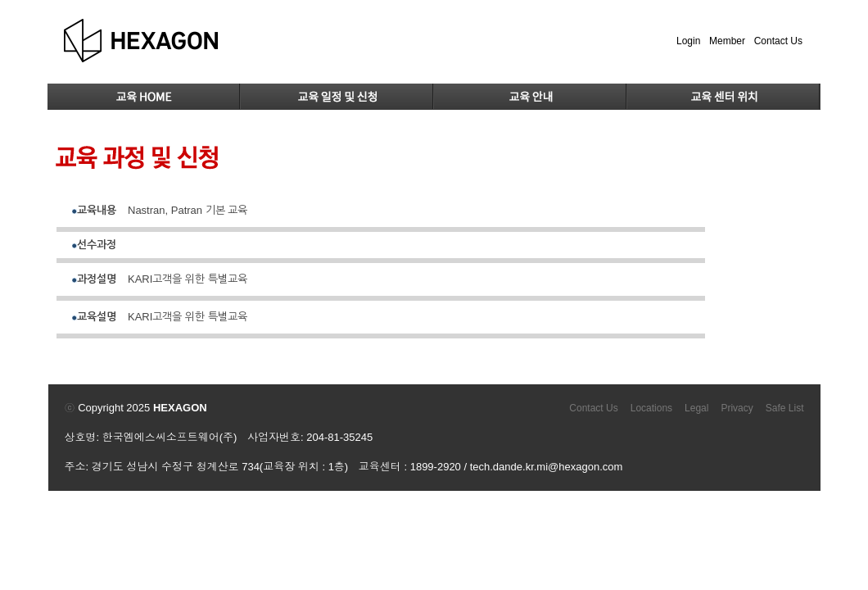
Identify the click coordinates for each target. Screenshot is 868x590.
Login (688, 41)
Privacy (737, 408)
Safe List (785, 408)
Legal (696, 408)
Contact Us (778, 41)
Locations (651, 408)
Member (727, 41)
